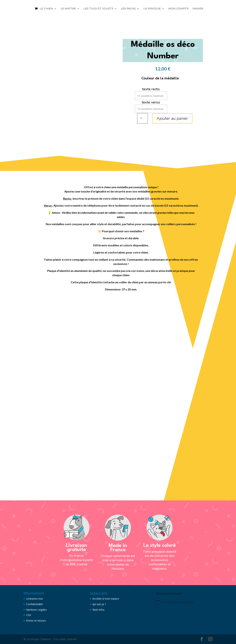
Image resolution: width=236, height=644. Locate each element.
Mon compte (178, 8)
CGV (29, 615)
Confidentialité (34, 604)
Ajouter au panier (172, 118)
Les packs (128, 8)
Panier (198, 8)
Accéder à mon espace (106, 599)
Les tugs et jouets (98, 8)
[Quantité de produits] (142, 118)
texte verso (151, 102)
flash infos (98, 610)
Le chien (46, 8)
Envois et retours (36, 621)
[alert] (184, 602)
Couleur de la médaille (160, 78)
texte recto (151, 89)
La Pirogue (152, 8)
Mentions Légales (36, 610)
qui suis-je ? (99, 604)
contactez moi (34, 599)
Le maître (68, 8)
